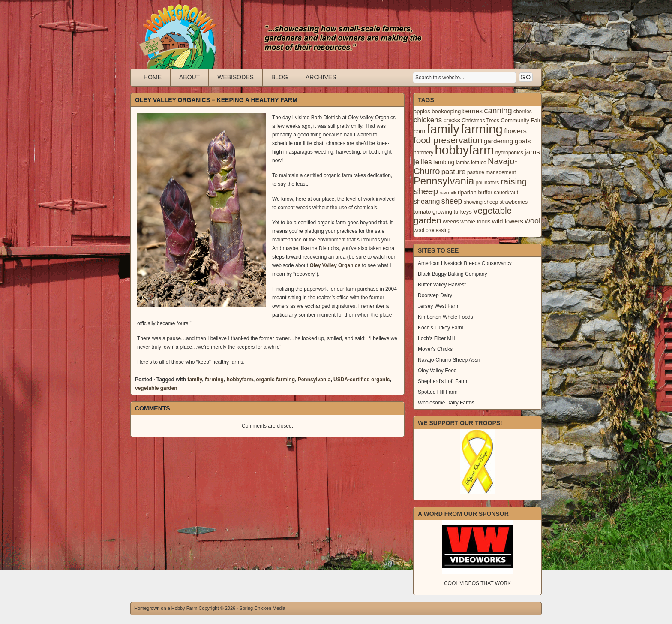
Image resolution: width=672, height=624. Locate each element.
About (189, 77)
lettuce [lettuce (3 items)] (478, 163)
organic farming (275, 380)
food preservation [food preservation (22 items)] (448, 140)
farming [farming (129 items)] (482, 129)
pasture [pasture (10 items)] (454, 172)
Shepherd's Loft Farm (442, 381)
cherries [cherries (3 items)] (523, 112)
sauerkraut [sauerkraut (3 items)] (506, 193)
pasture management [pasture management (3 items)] (492, 172)
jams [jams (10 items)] (532, 152)
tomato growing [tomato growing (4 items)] (433, 212)
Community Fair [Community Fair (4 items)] (520, 120)
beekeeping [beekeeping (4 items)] (446, 111)
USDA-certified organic (361, 380)
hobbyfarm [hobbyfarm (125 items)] (465, 150)
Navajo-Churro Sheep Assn (449, 360)
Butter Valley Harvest (442, 285)
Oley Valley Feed (437, 371)
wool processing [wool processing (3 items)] (432, 230)
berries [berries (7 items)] (472, 111)
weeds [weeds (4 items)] (451, 222)
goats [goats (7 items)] (523, 141)
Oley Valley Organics (336, 265)
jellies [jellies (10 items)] (423, 162)
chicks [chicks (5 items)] (452, 120)
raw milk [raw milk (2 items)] (448, 193)
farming (214, 380)
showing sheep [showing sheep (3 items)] (481, 202)
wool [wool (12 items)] (532, 221)
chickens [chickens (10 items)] (428, 120)
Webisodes (235, 77)
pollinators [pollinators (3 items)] (487, 183)
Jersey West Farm (439, 306)
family (195, 380)
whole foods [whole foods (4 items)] (475, 222)
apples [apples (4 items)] (422, 111)
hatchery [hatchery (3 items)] (423, 153)
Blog (280, 77)
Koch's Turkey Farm (441, 328)
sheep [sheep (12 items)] (452, 201)
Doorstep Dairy (435, 295)
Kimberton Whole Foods (445, 317)
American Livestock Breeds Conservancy (465, 263)
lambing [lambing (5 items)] (444, 162)
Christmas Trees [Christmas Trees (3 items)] (480, 121)
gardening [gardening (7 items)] (499, 141)
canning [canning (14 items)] (498, 110)
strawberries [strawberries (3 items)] (514, 202)
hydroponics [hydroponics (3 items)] (509, 153)
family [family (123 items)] (443, 129)
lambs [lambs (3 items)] (463, 163)
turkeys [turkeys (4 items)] (462, 212)
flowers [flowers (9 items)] (515, 131)
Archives (321, 77)
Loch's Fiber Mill (436, 338)
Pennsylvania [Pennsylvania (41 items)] (444, 181)
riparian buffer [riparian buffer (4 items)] (475, 192)
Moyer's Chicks (435, 349)
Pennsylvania (314, 380)
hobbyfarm (240, 380)
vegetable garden (156, 388)
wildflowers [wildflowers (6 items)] (508, 221)
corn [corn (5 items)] (419, 131)
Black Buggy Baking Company (452, 274)
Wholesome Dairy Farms (446, 403)
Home (153, 77)
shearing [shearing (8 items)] (427, 201)
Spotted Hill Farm (438, 392)
